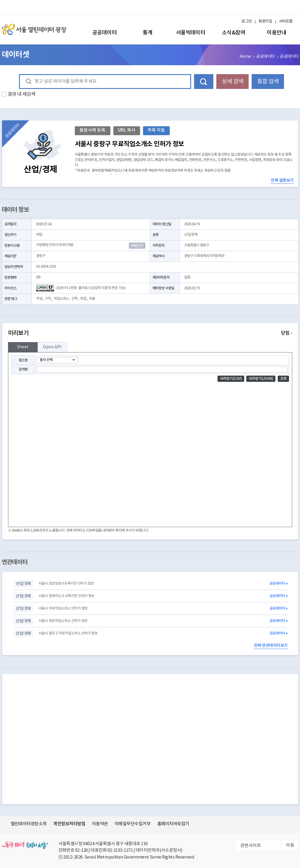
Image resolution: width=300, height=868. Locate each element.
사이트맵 (286, 21)
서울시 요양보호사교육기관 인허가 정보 (66, 584)
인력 (74, 299)
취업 (83, 299)
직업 (39, 299)
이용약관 (100, 824)
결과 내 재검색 (22, 94)
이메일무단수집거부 (132, 824)
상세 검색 (233, 82)
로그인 (247, 21)
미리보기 (150, 333)
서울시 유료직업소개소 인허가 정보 (63, 621)
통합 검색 (268, 82)
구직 (48, 299)
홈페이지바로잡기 (173, 824)
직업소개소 (61, 299)
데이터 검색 (204, 82)
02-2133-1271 (120, 850)
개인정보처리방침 (69, 824)
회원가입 (265, 21)
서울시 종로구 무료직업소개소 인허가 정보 (68, 633)
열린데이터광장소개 (29, 824)
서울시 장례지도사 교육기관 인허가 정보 (66, 596)
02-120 (81, 850)
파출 (92, 299)
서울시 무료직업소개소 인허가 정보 (63, 608)
